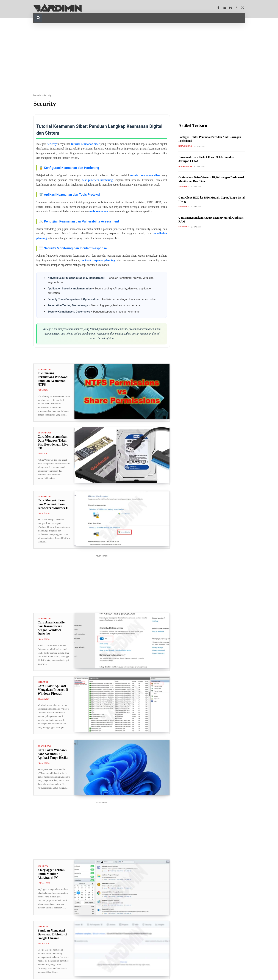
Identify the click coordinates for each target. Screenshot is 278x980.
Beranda (37, 95)
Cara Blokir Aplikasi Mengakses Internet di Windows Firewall (53, 691)
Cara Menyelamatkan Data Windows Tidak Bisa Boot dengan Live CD (53, 443)
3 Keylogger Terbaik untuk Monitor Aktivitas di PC (52, 875)
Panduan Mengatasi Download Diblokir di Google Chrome (52, 936)
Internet (43, 683)
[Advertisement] (139, 58)
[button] (38, 18)
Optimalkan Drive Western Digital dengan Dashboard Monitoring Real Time (207, 180)
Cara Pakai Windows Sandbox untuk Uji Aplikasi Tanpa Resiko (53, 755)
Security (43, 867)
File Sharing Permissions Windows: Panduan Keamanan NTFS (53, 379)
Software (184, 187)
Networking (185, 146)
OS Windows (45, 369)
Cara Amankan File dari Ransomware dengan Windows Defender (51, 629)
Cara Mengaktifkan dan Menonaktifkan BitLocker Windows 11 (53, 505)
